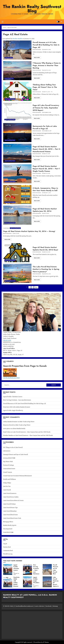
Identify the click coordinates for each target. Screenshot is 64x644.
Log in (5, 544)
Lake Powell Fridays (9, 504)
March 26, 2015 (47, 173)
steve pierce (7, 428)
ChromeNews (37, 642)
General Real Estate (9, 78)
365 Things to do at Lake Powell (13, 447)
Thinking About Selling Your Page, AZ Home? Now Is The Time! (45, 87)
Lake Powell (7, 490)
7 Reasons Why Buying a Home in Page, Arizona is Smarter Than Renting (47, 65)
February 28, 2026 (16, 574)
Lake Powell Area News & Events (13, 500)
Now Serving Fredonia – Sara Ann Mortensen (17, 400)
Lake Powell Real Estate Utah (12, 518)
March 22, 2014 (47, 252)
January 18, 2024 (47, 70)
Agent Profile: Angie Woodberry (13, 410)
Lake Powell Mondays (10, 511)
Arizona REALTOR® (9, 458)
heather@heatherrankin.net (24, 606)
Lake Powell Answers (10, 493)
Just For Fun (7, 486)
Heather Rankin (17, 39)
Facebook (48, 606)
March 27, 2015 (46, 154)
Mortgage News (8, 522)
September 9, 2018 (47, 112)
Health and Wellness (9, 479)
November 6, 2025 (36, 586)
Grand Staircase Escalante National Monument (17, 476)
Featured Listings (9, 58)
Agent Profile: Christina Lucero (13, 397)
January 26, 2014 (47, 274)
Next (36, 287)
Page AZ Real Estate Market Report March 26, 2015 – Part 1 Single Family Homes (46, 169)
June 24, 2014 (46, 213)
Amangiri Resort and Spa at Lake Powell (16, 454)
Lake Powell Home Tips (10, 508)
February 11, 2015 (47, 193)
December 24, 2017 (47, 131)
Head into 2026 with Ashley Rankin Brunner (17, 407)
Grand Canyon (8, 472)
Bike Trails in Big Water (27, 422)
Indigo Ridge (7, 483)
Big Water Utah (8, 462)
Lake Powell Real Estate (10, 99)
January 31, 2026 (47, 50)
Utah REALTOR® (8, 532)
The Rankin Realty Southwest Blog (32, 9)
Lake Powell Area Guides (11, 497)
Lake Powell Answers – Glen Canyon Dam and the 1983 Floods (32, 432)
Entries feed (7, 547)
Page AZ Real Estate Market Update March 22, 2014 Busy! (45, 248)
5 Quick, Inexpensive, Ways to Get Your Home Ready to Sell (45, 189)
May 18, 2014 (16, 234)
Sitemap (55, 606)
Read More (37, 58)
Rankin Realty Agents (10, 525)
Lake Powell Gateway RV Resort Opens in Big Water (56, 584)
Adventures (7, 451)
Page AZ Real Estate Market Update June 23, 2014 (45, 210)
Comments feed (8, 550)
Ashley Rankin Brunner (10, 422)
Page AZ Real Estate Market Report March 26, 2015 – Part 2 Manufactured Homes (46, 149)
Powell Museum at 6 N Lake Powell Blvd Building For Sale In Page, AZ (46, 45)
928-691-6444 (7, 340)
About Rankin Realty (19, 428)
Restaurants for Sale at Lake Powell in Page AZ (45, 127)
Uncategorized (8, 529)
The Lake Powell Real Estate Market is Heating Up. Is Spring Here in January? (46, 269)
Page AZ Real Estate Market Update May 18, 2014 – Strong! (29, 231)
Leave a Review (39, 606)
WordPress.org (8, 554)
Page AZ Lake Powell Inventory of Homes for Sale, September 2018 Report (46, 108)
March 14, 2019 (46, 92)
